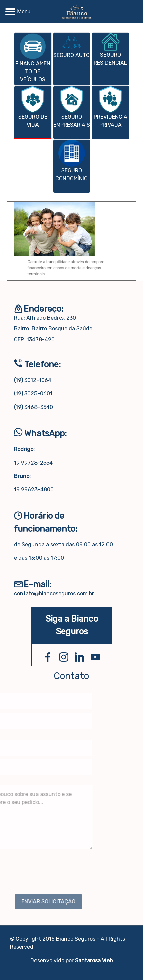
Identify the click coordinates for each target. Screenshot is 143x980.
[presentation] (71, 652)
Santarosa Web (94, 960)
